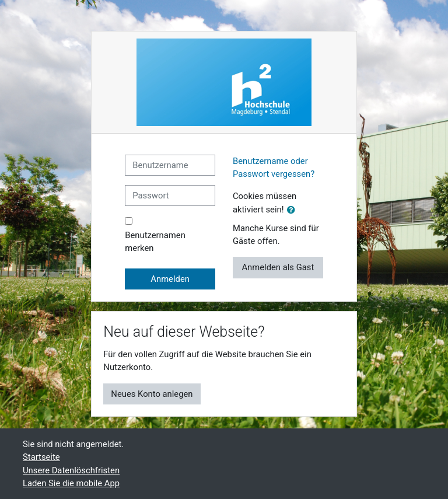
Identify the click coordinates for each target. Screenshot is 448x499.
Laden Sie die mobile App (71, 483)
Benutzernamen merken (155, 242)
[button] (293, 210)
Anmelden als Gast (278, 267)
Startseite (41, 457)
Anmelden (170, 279)
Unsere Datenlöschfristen (71, 470)
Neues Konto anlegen (152, 394)
